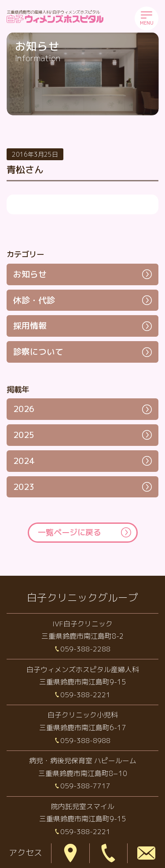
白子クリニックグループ (82, 598)
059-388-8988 (85, 740)
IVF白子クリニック (82, 624)
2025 (24, 435)
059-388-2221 (85, 695)
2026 (24, 409)
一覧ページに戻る (70, 532)
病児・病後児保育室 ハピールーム (83, 761)
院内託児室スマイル (83, 806)
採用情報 (30, 326)
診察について (38, 352)
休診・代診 (34, 300)
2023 (24, 487)
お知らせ (30, 274)
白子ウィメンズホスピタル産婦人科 (83, 669)
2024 (24, 461)
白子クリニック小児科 (83, 715)
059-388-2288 (85, 649)
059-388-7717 (85, 786)
